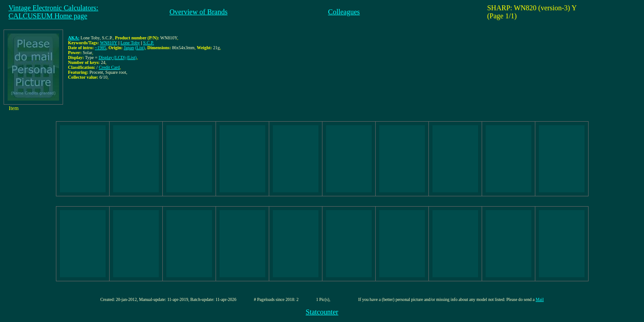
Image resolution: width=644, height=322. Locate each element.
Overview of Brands (199, 12)
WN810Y (108, 43)
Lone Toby (130, 43)
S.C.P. (148, 43)
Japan (129, 48)
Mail (540, 299)
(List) (140, 48)
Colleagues (344, 12)
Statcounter (322, 312)
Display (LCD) (112, 57)
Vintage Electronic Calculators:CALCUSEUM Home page (53, 12)
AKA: (74, 38)
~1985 (100, 48)
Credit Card (109, 67)
